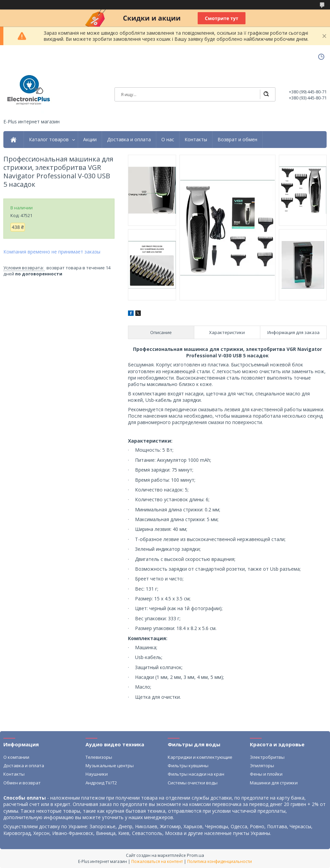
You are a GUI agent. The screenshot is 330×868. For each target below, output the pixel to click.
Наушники (97, 774)
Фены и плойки (266, 774)
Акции (90, 140)
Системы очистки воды (193, 783)
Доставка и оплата (129, 140)
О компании (16, 757)
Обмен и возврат (22, 783)
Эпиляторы (262, 766)
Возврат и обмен (237, 140)
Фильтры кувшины (188, 766)
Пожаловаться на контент (157, 861)
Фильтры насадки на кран (196, 774)
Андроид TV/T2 (101, 783)
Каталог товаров (49, 140)
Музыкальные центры (110, 766)
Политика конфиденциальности (220, 861)
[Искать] (266, 94)
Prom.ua (195, 855)
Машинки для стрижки (274, 783)
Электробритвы (267, 757)
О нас (168, 140)
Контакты (196, 140)
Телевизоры (99, 757)
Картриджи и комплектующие (200, 757)
